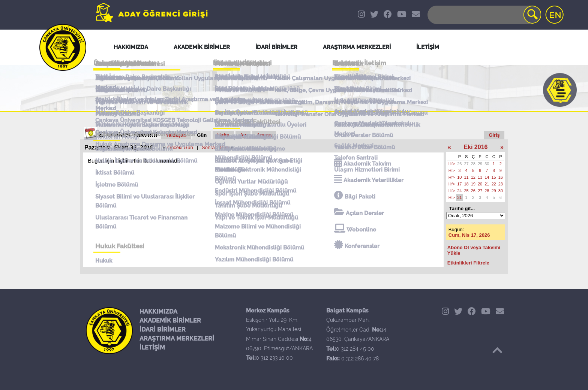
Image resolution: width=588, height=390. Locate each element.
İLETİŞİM (152, 347)
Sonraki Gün (215, 147)
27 (466, 164)
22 (494, 184)
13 (480, 177)
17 (459, 184)
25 (466, 191)
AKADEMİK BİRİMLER (170, 321)
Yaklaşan (176, 135)
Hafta (223, 135)
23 (501, 184)
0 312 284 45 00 (355, 349)
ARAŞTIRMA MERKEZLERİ (177, 338)
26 (459, 164)
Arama (264, 135)
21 (487, 184)
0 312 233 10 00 (274, 358)
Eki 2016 (475, 147)
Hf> (452, 164)
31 (459, 197)
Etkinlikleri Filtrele (468, 263)
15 (494, 177)
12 (473, 177)
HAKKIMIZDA (158, 312)
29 (480, 164)
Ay (243, 135)
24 (459, 191)
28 (473, 164)
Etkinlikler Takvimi (128, 134)
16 (501, 177)
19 (473, 184)
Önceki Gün (180, 147)
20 (480, 184)
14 (487, 177)
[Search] (484, 15)
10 (459, 177)
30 (487, 164)
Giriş (494, 135)
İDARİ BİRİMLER (163, 329)
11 (466, 177)
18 (466, 184)
